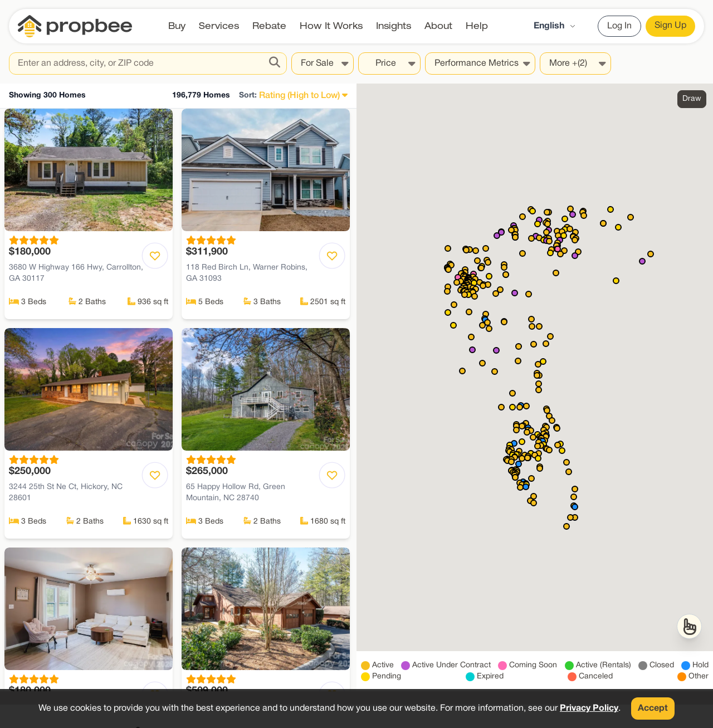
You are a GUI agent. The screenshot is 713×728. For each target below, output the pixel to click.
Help (477, 26)
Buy (177, 26)
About (438, 26)
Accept (653, 709)
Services (219, 26)
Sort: (248, 96)
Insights (394, 26)
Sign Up (670, 26)
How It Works (331, 26)
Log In (619, 26)
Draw (692, 99)
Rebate (269, 26)
